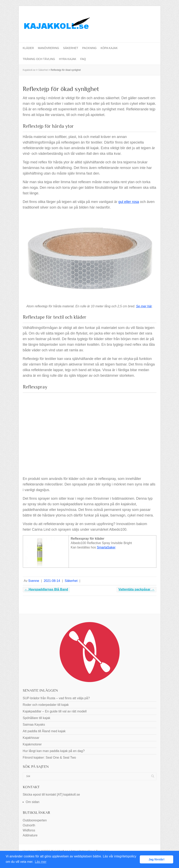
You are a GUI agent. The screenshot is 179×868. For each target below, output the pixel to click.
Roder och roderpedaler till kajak (46, 705)
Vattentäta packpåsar (136, 589)
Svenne (34, 581)
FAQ (83, 59)
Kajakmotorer (32, 744)
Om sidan (33, 802)
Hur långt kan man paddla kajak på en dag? (54, 751)
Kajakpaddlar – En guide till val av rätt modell (55, 711)
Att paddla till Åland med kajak (44, 731)
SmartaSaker (106, 547)
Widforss (29, 830)
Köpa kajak (109, 48)
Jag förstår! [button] (156, 859)
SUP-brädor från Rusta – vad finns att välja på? (56, 698)
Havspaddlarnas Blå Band (46, 589)
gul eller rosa (129, 202)
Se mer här (144, 306)
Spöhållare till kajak (37, 718)
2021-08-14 (52, 581)
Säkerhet (70, 48)
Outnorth (29, 825)
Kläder (28, 48)
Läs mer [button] (41, 862)
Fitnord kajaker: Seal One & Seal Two (49, 758)
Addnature (30, 835)
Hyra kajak (68, 59)
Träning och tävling (39, 59)
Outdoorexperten (35, 820)
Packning (89, 48)
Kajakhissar (31, 738)
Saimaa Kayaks (34, 725)
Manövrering (49, 48)
